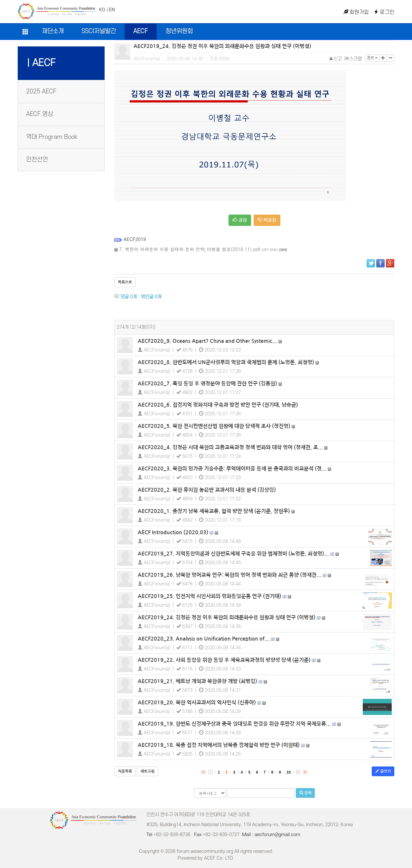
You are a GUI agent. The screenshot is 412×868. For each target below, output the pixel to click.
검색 (305, 793)
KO (102, 10)
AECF (140, 31)
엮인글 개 (151, 297)
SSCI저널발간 (99, 31)
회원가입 (356, 12)
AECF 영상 (40, 114)
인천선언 (37, 160)
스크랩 (353, 59)
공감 (240, 220)
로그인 (384, 12)
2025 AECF (41, 92)
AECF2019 (135, 239)
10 (289, 772)
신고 (336, 59)
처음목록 (125, 771)
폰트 (372, 58)
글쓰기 (383, 771)
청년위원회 (179, 31)
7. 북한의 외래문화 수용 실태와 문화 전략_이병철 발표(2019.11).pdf (190, 249)
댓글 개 (129, 297)
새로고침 (147, 771)
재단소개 (53, 31)
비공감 (267, 220)
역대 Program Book (52, 137)
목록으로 (125, 282)
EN (112, 10)
